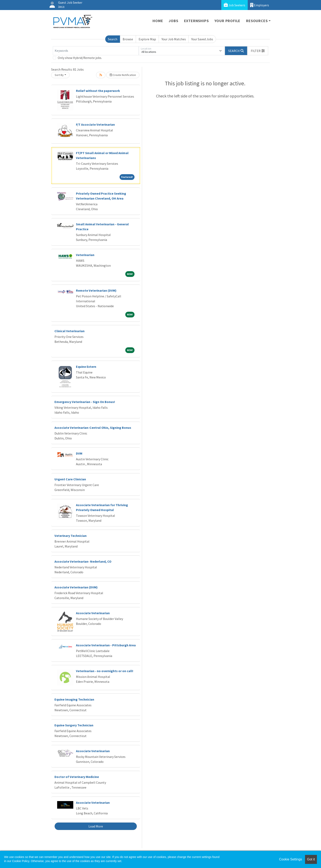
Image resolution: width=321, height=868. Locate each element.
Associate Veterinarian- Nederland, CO (83, 561)
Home (158, 21)
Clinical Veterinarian (70, 331)
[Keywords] (96, 51)
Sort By (59, 75)
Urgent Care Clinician (70, 479)
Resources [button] (257, 21)
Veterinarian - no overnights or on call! (105, 671)
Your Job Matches (174, 39)
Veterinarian (85, 255)
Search (113, 39)
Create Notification (123, 75)
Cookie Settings (290, 859)
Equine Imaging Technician (74, 699)
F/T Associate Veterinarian (95, 124)
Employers (260, 5)
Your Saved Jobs (202, 39)
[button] (258, 51)
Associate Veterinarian (93, 613)
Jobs (173, 21)
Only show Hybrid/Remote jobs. (80, 58)
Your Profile (228, 21)
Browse (128, 39)
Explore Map (147, 39)
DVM (79, 453)
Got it (311, 859)
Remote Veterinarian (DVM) (96, 290)
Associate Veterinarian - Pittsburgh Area (106, 645)
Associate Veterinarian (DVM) (76, 587)
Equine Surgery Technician (74, 725)
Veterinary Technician (71, 536)
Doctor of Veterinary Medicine (77, 777)
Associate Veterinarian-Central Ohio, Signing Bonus (93, 428)
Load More (96, 826)
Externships (196, 21)
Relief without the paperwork (98, 91)
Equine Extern (86, 367)
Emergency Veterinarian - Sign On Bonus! (85, 402)
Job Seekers (235, 5)
